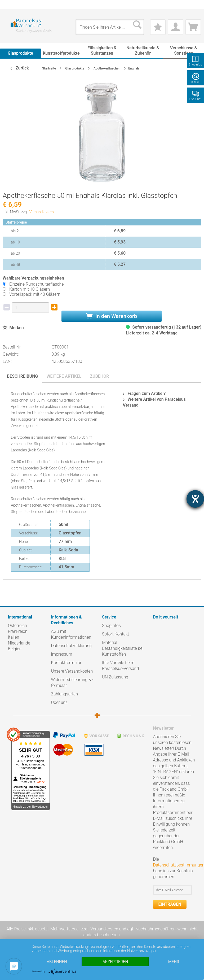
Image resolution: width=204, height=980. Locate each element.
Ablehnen (57, 962)
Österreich (17, 626)
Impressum (62, 654)
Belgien (15, 649)
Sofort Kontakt (116, 634)
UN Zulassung (115, 677)
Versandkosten (42, 212)
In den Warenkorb (112, 316)
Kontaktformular (66, 663)
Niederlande (19, 643)
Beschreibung (22, 376)
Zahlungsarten (65, 694)
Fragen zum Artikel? (144, 393)
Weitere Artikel (64, 376)
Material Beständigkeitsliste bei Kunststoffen (123, 648)
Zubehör (99, 376)
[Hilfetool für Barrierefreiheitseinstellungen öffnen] (195, 499)
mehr (174, 962)
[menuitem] (11, 4)
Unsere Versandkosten (72, 671)
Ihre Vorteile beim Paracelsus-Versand (120, 666)
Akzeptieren (115, 962)
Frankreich (18, 631)
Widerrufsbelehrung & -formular (72, 683)
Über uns (59, 702)
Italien (14, 637)
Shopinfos (111, 626)
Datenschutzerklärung (72, 646)
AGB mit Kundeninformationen (71, 634)
